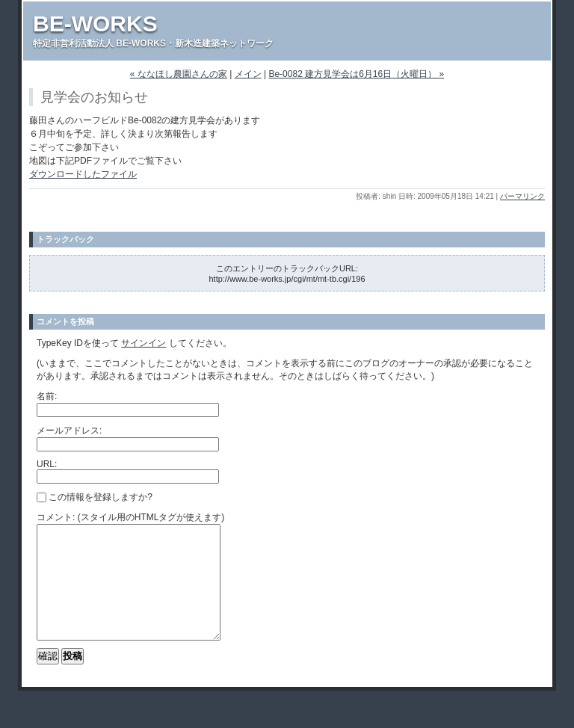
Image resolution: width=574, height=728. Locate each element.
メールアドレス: (69, 431)
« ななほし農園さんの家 (179, 74)
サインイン (143, 343)
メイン (248, 74)
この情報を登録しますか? (95, 497)
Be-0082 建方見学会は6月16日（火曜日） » (356, 74)
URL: (47, 464)
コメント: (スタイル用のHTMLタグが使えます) (130, 517)
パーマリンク (522, 196)
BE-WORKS (95, 24)
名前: (47, 396)
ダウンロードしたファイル (83, 174)
